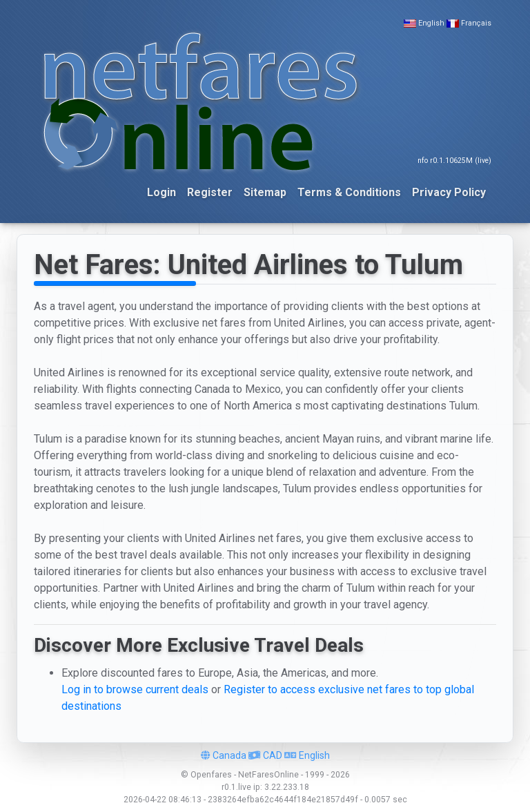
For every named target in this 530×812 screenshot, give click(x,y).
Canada (224, 755)
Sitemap (265, 192)
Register (210, 192)
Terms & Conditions (349, 192)
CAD (265, 755)
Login (161, 192)
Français (476, 23)
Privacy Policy (449, 192)
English (431, 23)
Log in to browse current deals (135, 689)
